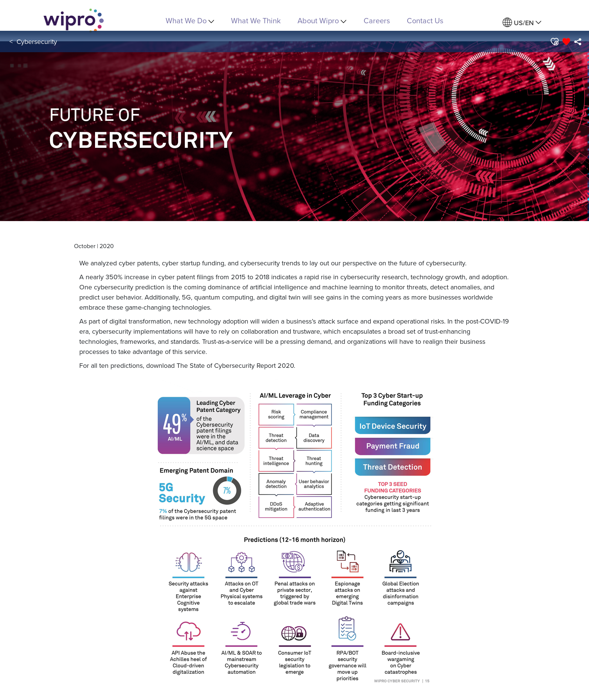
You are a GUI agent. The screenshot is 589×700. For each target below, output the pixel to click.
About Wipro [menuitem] (322, 20)
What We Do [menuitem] (190, 20)
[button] (554, 42)
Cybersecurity (37, 41)
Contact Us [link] (425, 20)
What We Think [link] (256, 20)
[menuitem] (522, 23)
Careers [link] (377, 20)
